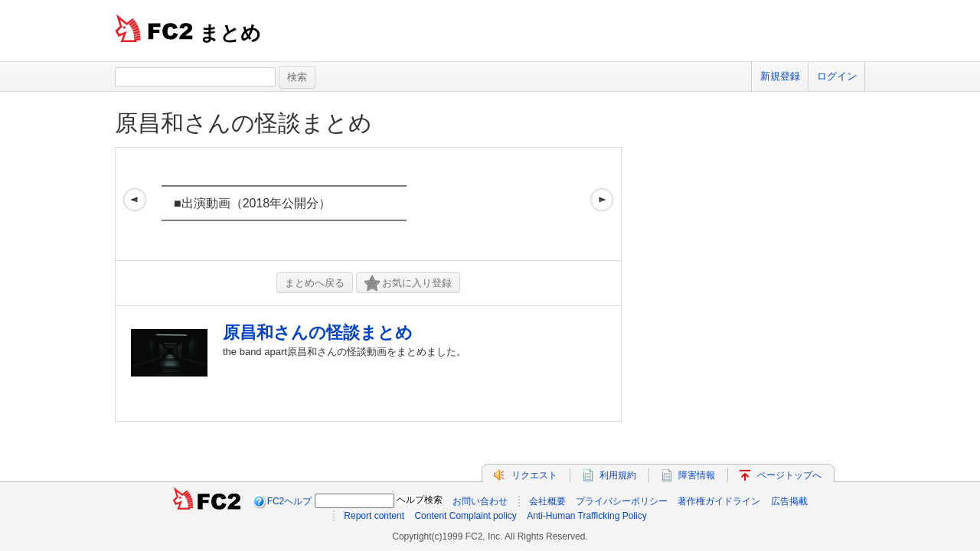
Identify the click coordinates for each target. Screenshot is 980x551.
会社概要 (547, 501)
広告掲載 (789, 501)
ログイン (837, 76)
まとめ (230, 33)
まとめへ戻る (315, 283)
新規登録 (780, 76)
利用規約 (618, 475)
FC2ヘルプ (290, 501)
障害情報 (697, 475)
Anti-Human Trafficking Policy (587, 516)
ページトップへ (789, 475)
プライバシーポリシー (622, 501)
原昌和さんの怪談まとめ (243, 123)
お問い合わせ (480, 501)
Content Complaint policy (465, 516)
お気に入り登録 (408, 284)
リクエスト (534, 475)
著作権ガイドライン (719, 501)
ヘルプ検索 (420, 500)
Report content (374, 516)
